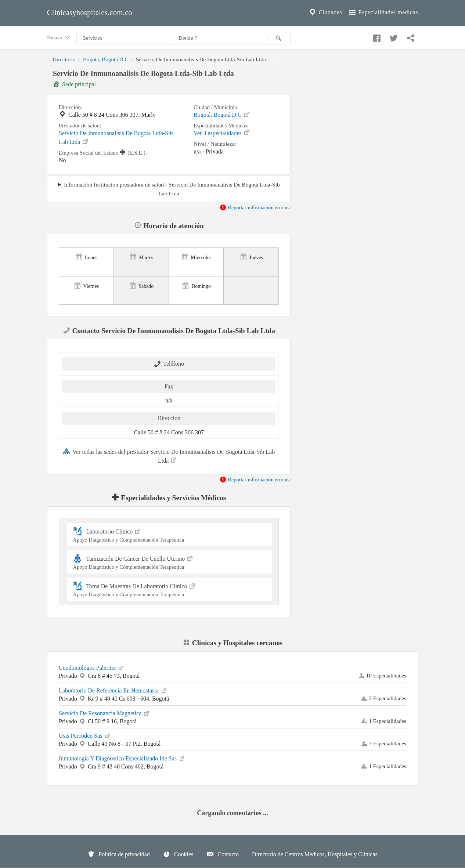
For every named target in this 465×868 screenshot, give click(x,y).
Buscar (59, 38)
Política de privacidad (119, 854)
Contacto (223, 854)
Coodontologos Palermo (92, 667)
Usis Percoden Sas (85, 735)
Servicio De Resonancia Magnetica (104, 713)
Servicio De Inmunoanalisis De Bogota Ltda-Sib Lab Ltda (116, 138)
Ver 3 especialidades (222, 133)
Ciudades (325, 12)
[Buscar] (280, 38)
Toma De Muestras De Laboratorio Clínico (170, 589)
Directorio (64, 59)
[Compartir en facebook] (376, 36)
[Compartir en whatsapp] (410, 36)
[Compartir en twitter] (393, 36)
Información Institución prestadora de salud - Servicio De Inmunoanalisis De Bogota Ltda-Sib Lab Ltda (172, 189)
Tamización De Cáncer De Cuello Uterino (170, 562)
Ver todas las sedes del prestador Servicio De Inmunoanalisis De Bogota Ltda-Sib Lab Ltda (169, 456)
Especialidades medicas (383, 12)
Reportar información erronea (255, 207)
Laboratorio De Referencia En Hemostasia (113, 690)
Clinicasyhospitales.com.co (90, 12)
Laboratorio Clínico (170, 534)
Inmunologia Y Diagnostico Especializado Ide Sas (122, 758)
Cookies (178, 854)
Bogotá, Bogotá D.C (106, 59)
